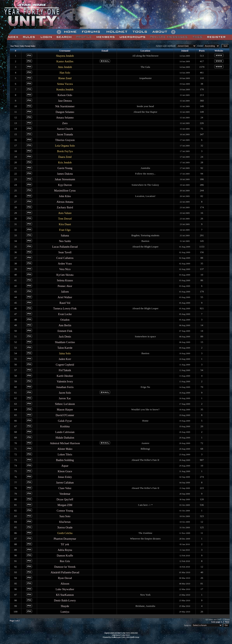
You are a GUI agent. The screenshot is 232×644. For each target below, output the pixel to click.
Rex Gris (65, 561)
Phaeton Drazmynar (65, 539)
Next (227, 622)
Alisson (65, 584)
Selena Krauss (65, 280)
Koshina (65, 426)
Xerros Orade (65, 527)
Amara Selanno (65, 118)
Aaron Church (65, 129)
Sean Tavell (65, 252)
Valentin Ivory (65, 381)
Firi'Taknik (65, 370)
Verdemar (65, 494)
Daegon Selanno (65, 112)
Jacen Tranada (65, 134)
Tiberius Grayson (65, 140)
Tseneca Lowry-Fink (65, 308)
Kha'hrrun (65, 522)
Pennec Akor (65, 286)
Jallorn (65, 292)
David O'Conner (65, 415)
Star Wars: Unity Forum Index (23, 46)
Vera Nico (65, 269)
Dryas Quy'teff (65, 499)
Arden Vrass (65, 264)
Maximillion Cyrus (65, 191)
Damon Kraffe (65, 556)
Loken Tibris (65, 454)
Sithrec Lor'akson (65, 404)
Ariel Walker (65, 297)
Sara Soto (65, 516)
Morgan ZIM (65, 505)
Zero (65, 123)
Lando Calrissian (65, 432)
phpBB (119, 637)
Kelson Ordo (65, 95)
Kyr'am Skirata (65, 275)
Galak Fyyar (65, 421)
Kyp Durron (65, 185)
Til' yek (65, 544)
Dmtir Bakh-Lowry (65, 600)
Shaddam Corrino (65, 342)
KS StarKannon (65, 595)
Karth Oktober (65, 376)
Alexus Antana (65, 202)
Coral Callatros (65, 258)
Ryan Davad (65, 578)
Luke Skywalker (65, 589)
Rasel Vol (65, 303)
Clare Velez (65, 488)
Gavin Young (65, 168)
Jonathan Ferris (65, 387)
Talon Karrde (65, 348)
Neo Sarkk (65, 241)
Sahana (65, 235)
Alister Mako (65, 449)
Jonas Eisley (65, 477)
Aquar (65, 466)
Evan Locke (65, 314)
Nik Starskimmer (65, 106)
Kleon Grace (65, 471)
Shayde (65, 606)
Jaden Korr (65, 359)
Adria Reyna (65, 550)
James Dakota (65, 174)
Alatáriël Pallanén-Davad (65, 572)
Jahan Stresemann (65, 179)
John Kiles (65, 196)
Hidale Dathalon (65, 438)
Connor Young (65, 511)
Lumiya (65, 612)
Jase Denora (65, 101)
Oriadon (65, 320)
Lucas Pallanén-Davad (65, 247)
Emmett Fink (65, 331)
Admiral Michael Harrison (65, 443)
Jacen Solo (65, 393)
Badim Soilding (65, 460)
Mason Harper (65, 410)
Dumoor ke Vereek (65, 567)
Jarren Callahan (65, 483)
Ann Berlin (65, 325)
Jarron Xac (65, 398)
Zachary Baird (65, 207)
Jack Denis (65, 337)
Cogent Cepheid (65, 365)
